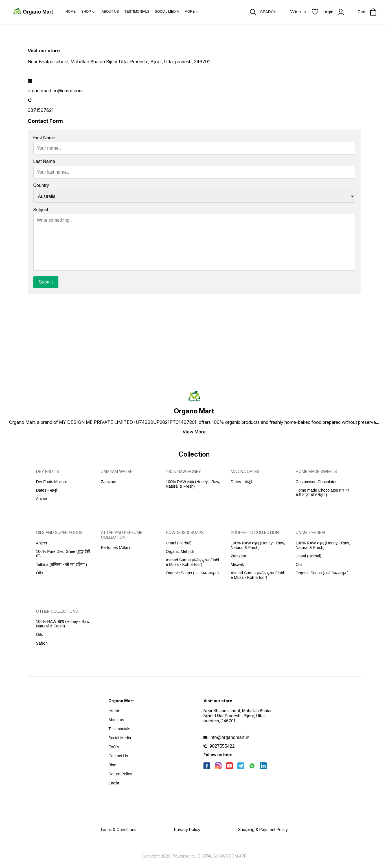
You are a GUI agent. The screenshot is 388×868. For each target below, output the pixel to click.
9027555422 (222, 746)
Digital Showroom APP (222, 856)
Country (41, 185)
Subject (41, 210)
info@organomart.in (230, 737)
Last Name (44, 161)
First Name (44, 138)
